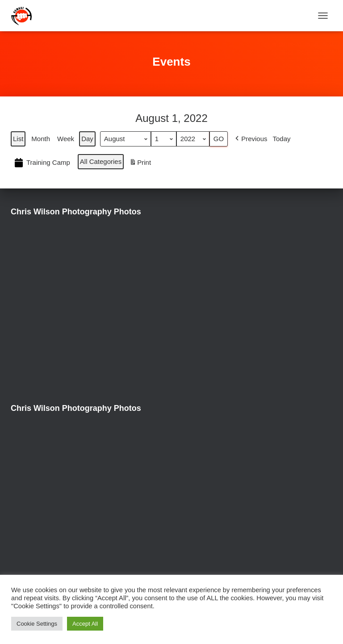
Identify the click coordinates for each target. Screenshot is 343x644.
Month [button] (41, 139)
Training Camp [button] (42, 163)
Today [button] (282, 139)
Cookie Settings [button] (37, 624)
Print (140, 164)
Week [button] (66, 139)
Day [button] (87, 139)
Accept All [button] (85, 624)
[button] (250, 139)
